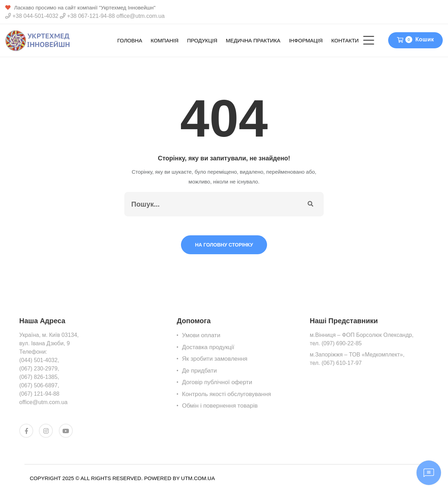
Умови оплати (201, 335)
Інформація (306, 40)
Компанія (165, 40)
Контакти (345, 40)
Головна (130, 40)
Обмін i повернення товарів (220, 406)
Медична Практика (253, 40)
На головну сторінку (224, 245)
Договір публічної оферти (217, 382)
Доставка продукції (208, 347)
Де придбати (199, 371)
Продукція (202, 40)
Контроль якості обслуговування (226, 394)
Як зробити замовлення (215, 359)
